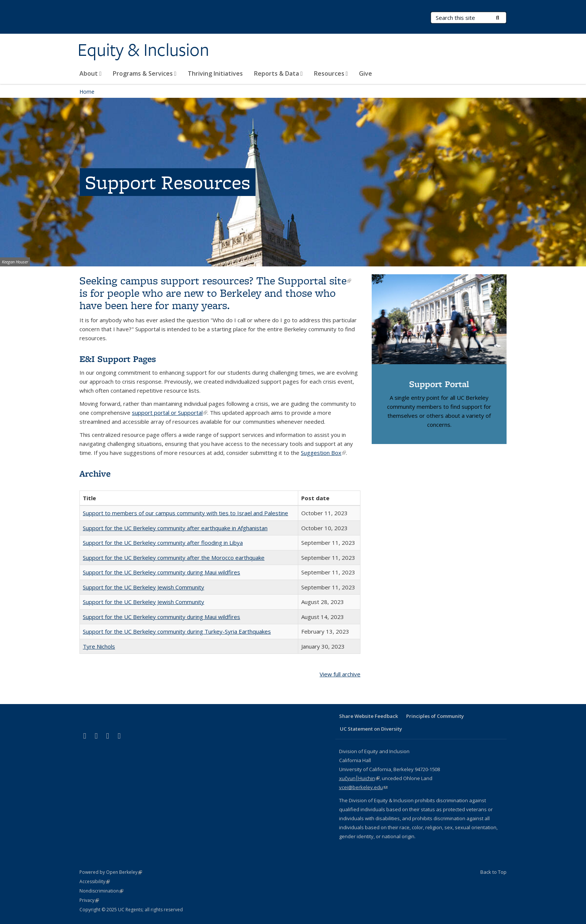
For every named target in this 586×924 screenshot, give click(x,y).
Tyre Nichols (99, 646)
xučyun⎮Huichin (359, 778)
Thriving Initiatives (215, 73)
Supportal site (315, 280)
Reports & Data (278, 73)
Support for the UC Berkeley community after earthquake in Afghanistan (175, 528)
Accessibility (95, 881)
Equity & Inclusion (143, 50)
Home (87, 92)
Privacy (89, 900)
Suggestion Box (323, 453)
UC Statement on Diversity (371, 729)
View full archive (340, 674)
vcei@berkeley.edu (363, 787)
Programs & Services (145, 73)
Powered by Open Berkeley (111, 872)
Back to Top (493, 872)
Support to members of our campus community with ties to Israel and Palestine (185, 513)
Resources (331, 73)
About (90, 73)
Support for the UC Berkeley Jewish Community (144, 587)
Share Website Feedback (368, 716)
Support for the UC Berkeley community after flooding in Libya (163, 543)
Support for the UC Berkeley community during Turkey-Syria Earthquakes (177, 631)
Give (366, 73)
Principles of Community (435, 716)
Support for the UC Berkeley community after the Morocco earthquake (174, 558)
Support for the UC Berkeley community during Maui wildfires (161, 572)
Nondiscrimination (101, 891)
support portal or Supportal (170, 413)
